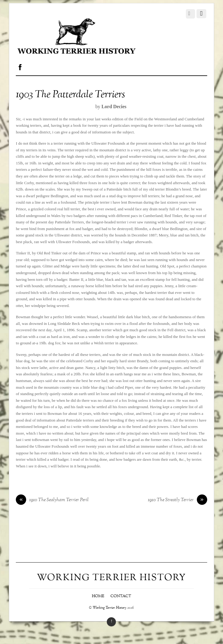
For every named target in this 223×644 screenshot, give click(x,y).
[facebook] (20, 66)
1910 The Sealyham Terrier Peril (52, 500)
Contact (121, 596)
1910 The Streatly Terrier (178, 500)
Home (98, 596)
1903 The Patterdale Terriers (70, 95)
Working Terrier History (110, 608)
